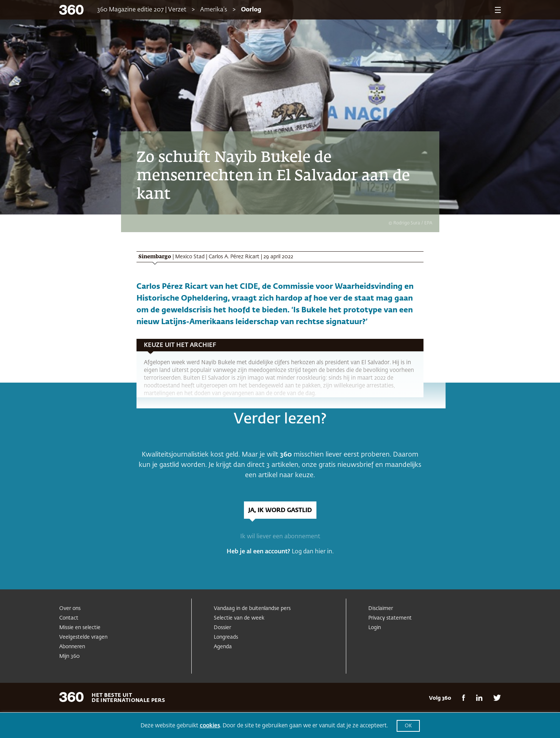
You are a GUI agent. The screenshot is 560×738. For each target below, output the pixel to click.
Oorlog (251, 10)
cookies (210, 726)
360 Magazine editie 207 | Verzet (142, 10)
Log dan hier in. (313, 552)
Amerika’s (214, 10)
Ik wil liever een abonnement (280, 537)
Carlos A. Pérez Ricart (234, 257)
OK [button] (408, 726)
